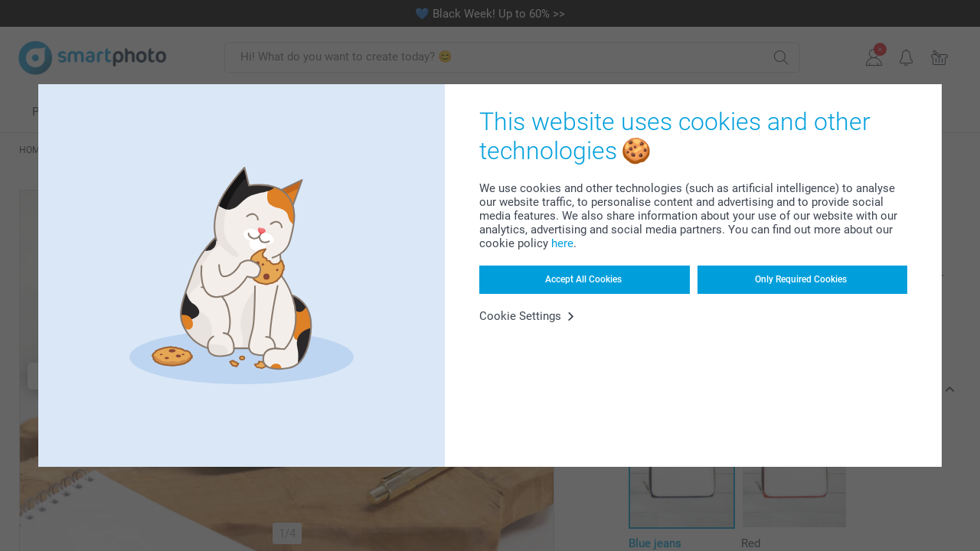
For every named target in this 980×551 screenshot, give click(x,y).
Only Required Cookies (801, 279)
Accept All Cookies (583, 279)
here (562, 243)
